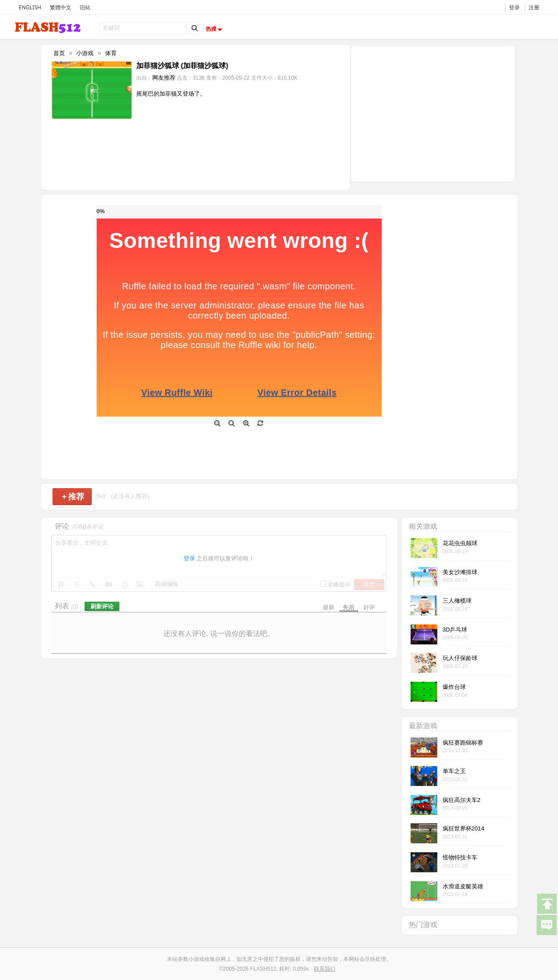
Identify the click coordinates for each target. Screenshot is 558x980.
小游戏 (85, 53)
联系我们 (325, 969)
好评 (369, 607)
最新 (329, 607)
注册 (534, 7)
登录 (514, 7)
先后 (349, 607)
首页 (59, 53)
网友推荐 (164, 78)
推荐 (73, 497)
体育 (111, 53)
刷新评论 (102, 606)
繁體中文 (61, 7)
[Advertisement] (433, 113)
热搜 (215, 29)
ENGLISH (30, 7)
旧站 (85, 7)
